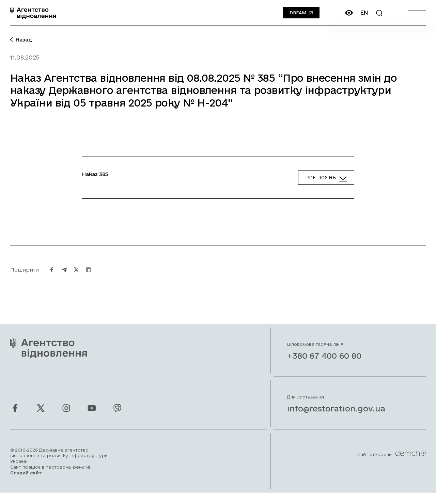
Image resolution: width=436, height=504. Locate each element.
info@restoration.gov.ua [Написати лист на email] (336, 416)
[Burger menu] (417, 13)
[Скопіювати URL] (89, 277)
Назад (21, 40)
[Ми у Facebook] (15, 415)
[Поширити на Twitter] (76, 277)
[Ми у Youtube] (92, 415)
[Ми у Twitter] (41, 415)
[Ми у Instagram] (66, 415)
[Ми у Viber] (117, 415)
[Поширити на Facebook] (52, 277)
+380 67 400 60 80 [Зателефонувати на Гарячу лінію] (324, 363)
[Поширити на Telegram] (64, 277)
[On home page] (33, 13)
